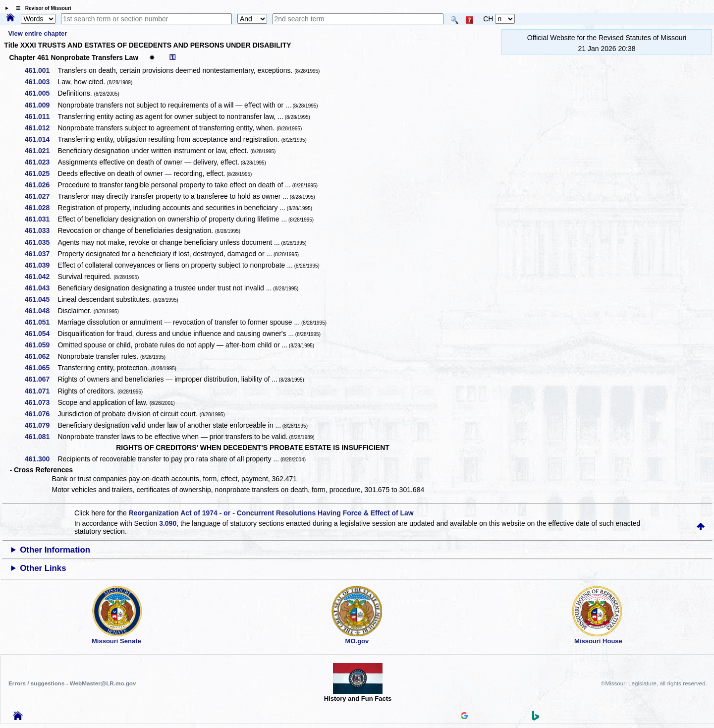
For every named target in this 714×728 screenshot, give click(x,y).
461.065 (41, 368)
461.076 (41, 414)
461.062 (41, 356)
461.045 (41, 299)
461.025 (41, 173)
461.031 (41, 219)
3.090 (168, 523)
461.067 (41, 379)
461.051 (41, 322)
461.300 (41, 459)
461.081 (41, 437)
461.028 (41, 208)
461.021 (41, 151)
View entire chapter (37, 33)
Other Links (43, 568)
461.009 (41, 105)
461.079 (41, 425)
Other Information (55, 550)
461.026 (41, 185)
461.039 (41, 265)
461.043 (41, 288)
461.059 (41, 345)
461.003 (41, 82)
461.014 (41, 139)
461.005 (41, 93)
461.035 (41, 242)
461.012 (41, 128)
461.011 (41, 116)
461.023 (41, 162)
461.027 (41, 196)
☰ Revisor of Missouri (41, 8)
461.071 (41, 391)
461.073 (41, 402)
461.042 (41, 277)
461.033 (41, 230)
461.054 (41, 334)
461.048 (41, 311)
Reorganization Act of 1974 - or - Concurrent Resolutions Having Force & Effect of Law (271, 513)
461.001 (41, 70)
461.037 (41, 254)
